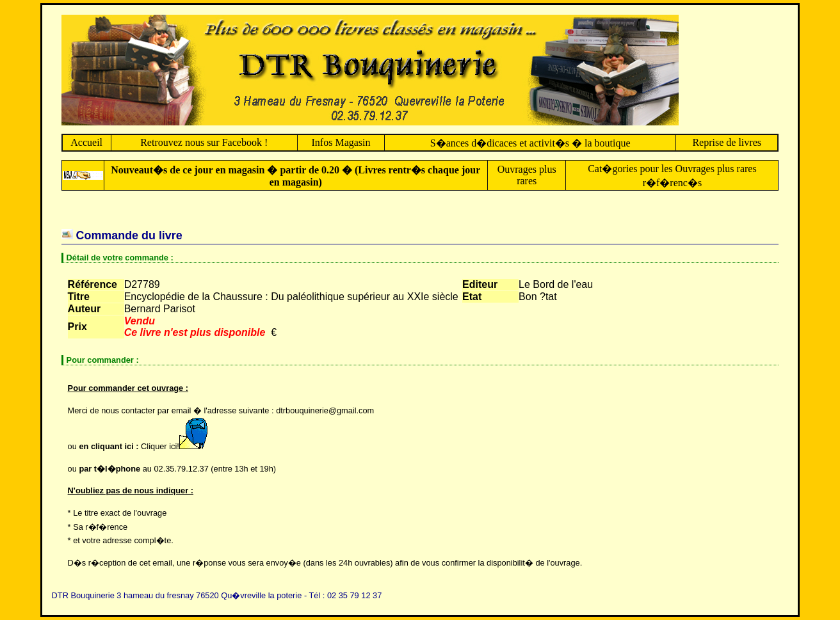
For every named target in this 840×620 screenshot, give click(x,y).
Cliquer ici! (177, 446)
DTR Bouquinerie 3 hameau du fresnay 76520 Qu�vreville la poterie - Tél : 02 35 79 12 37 (217, 595)
